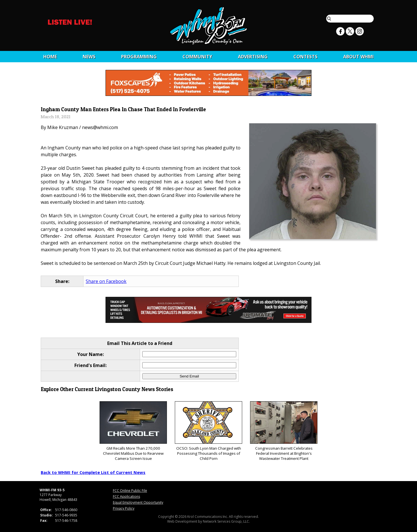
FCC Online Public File (130, 491)
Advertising (253, 57)
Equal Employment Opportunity (138, 502)
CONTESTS (305, 57)
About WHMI (358, 57)
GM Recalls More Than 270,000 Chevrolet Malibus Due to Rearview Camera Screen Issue (133, 431)
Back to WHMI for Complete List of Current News (93, 472)
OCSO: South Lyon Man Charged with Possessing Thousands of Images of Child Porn (208, 431)
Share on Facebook (106, 281)
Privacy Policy (124, 508)
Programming (139, 57)
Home (50, 57)
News (89, 57)
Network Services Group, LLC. (226, 521)
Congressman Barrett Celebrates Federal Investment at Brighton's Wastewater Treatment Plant (284, 431)
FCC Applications (126, 496)
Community (197, 57)
